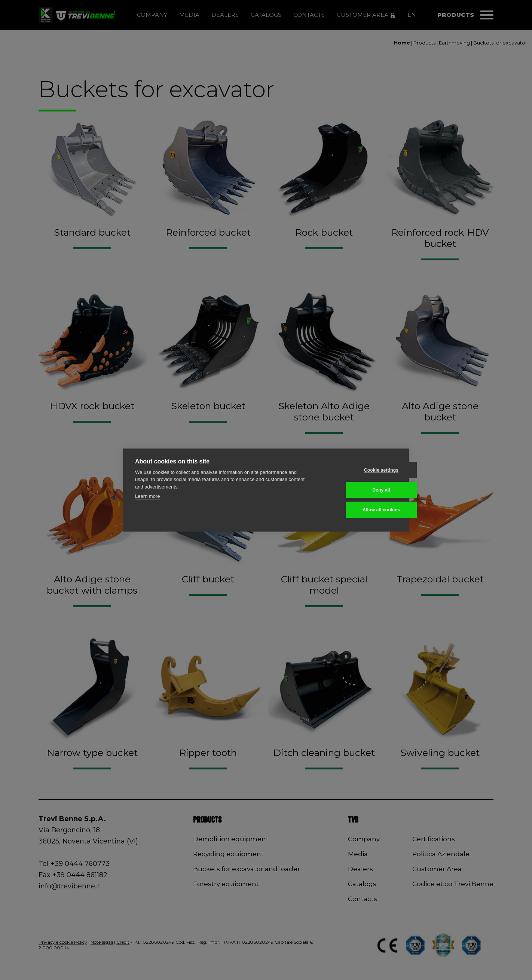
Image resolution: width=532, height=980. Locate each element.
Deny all (360, 490)
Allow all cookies (360, 510)
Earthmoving (454, 43)
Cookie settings (360, 470)
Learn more (147, 497)
